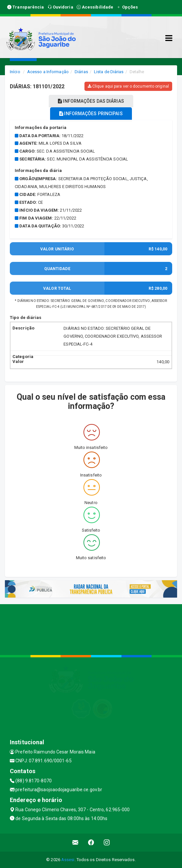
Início (15, 72)
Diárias (81, 72)
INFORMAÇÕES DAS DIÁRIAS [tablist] (91, 101)
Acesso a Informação (48, 72)
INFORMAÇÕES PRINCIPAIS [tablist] (91, 114)
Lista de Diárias (109, 72)
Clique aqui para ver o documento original (128, 86)
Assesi (68, 860)
